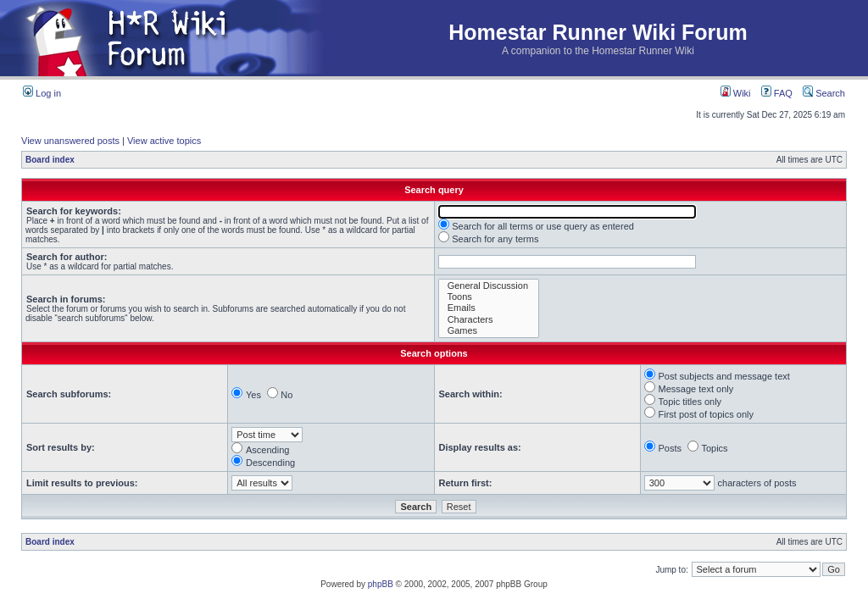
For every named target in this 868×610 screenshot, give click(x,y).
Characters (489, 320)
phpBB (381, 584)
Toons (489, 297)
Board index (50, 160)
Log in (42, 93)
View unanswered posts (70, 141)
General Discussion (489, 286)
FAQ (777, 93)
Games (489, 331)
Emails (489, 308)
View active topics (164, 141)
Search (824, 93)
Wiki (736, 93)
